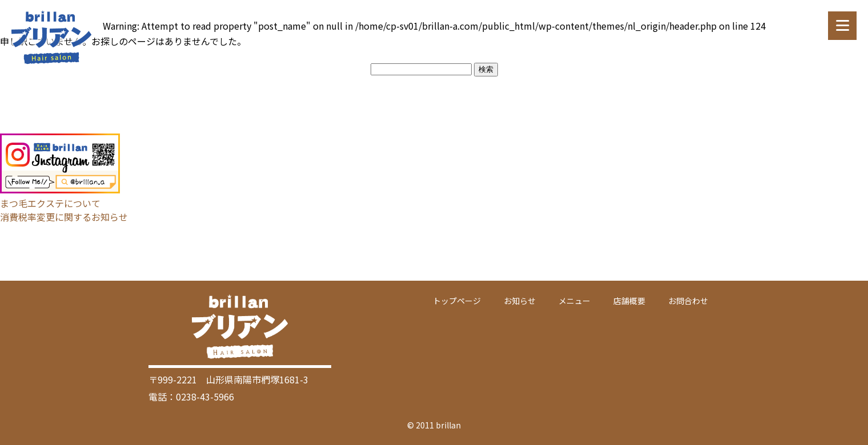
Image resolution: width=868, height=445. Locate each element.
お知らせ (520, 301)
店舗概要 (629, 301)
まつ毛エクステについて (50, 203)
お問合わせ (688, 301)
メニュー (574, 301)
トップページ (457, 301)
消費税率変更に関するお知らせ (64, 217)
